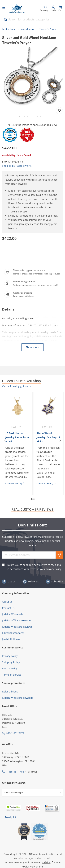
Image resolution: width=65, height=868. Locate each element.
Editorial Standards (13, 633)
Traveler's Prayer (48, 29)
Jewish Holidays (11, 639)
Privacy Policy (54, 569)
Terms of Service (12, 675)
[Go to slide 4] (32, 117)
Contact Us (8, 608)
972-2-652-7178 (15, 733)
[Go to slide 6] (41, 117)
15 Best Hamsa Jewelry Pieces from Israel (17, 437)
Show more (32, 347)
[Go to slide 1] (19, 117)
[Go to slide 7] (45, 117)
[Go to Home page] (17, 9)
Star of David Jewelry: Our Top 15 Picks (48, 437)
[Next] (60, 441)
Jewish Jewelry (27, 29)
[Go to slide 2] (24, 117)
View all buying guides (17, 386)
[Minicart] (60, 9)
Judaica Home (9, 29)
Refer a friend (10, 692)
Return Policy (10, 668)
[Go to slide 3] (28, 117)
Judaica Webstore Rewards (18, 698)
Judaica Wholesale (13, 614)
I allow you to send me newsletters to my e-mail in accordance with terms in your (35, 567)
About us (7, 602)
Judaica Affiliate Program (16, 620)
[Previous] (5, 441)
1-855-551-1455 (15, 772)
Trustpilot (10, 817)
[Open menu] (4, 9)
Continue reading (15, 483)
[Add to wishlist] (59, 111)
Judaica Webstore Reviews (17, 627)
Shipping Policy (11, 662)
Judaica (46, 862)
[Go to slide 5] (37, 117)
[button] (32, 78)
